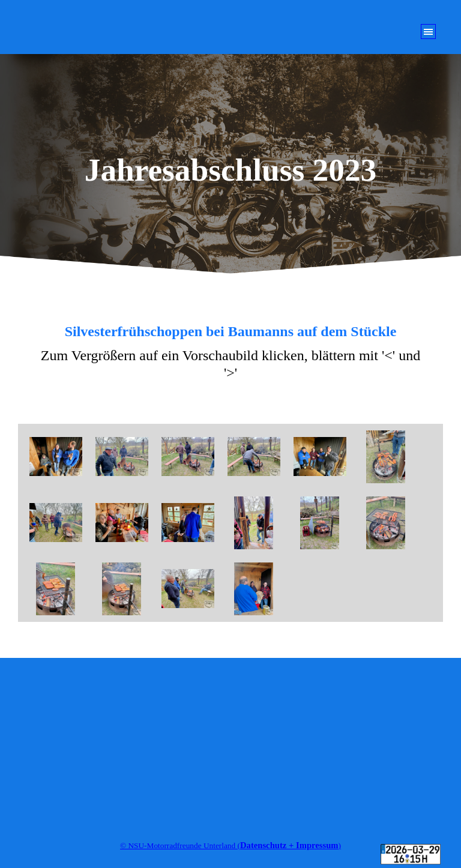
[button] (56, 457)
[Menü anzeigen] (428, 32)
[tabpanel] (230, 353)
